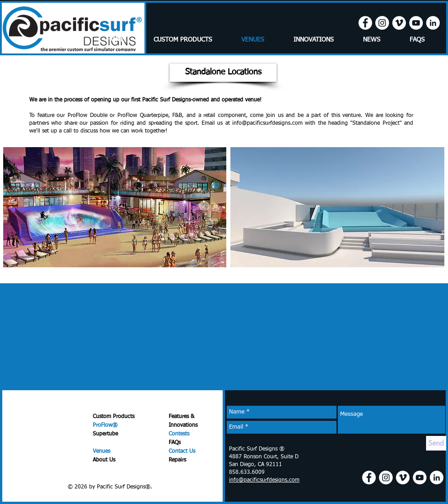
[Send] (436, 443)
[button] (223, 73)
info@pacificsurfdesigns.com (267, 123)
